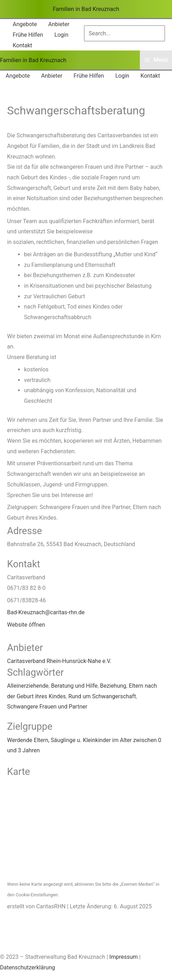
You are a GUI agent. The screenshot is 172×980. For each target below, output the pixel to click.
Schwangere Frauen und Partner (47, 707)
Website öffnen (26, 625)
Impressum (124, 957)
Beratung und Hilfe (74, 686)
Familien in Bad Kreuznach (86, 9)
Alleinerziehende (28, 686)
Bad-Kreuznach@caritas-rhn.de (46, 612)
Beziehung (113, 686)
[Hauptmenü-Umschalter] (156, 60)
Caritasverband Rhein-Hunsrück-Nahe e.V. (59, 661)
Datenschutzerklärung (28, 967)
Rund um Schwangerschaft (102, 696)
